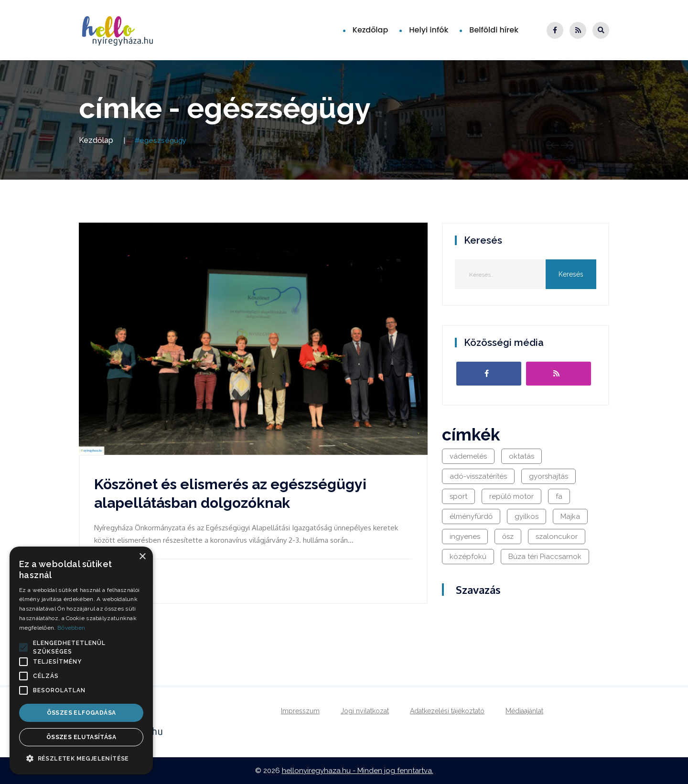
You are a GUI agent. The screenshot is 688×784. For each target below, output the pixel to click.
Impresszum (300, 711)
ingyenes (465, 537)
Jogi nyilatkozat (365, 711)
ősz (508, 537)
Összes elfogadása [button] (81, 713)
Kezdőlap (371, 30)
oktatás (521, 456)
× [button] (142, 557)
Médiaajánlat (524, 711)
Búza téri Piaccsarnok (545, 557)
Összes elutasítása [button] (81, 737)
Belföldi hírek (494, 30)
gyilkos (527, 516)
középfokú (468, 557)
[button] (23, 647)
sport (458, 496)
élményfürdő (471, 516)
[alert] (81, 660)
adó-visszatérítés (478, 476)
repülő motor (511, 496)
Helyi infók (429, 30)
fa (559, 496)
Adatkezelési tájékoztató (447, 711)
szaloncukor (557, 537)
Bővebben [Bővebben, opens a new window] (71, 628)
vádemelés (468, 456)
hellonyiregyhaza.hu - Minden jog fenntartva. (358, 771)
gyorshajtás (548, 476)
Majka (570, 516)
